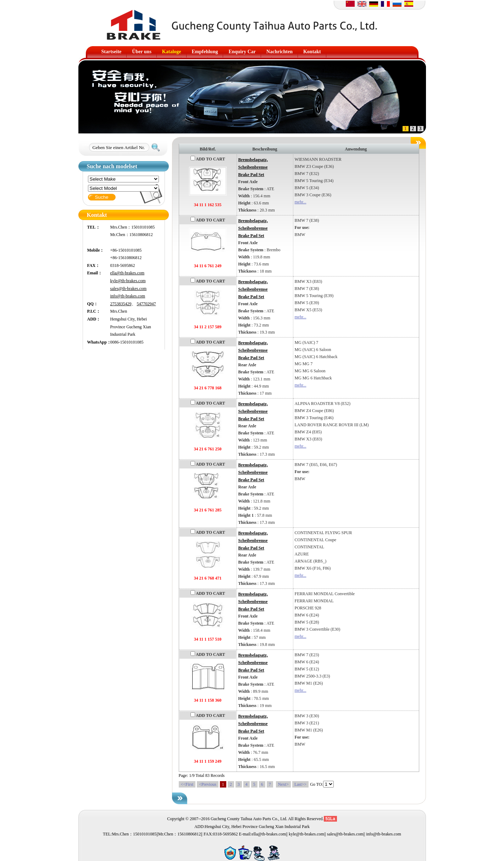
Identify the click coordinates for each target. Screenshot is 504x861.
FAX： (94, 265)
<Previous (208, 784)
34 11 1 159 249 (208, 761)
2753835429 (121, 304)
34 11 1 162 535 (208, 205)
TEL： (94, 227)
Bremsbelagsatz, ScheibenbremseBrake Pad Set (253, 167)
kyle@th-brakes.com (128, 281)
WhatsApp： (99, 342)
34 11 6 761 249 (208, 266)
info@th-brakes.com (128, 296)
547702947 (146, 304)
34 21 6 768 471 (208, 578)
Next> (283, 784)
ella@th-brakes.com (128, 273)
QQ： (93, 304)
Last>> (300, 784)
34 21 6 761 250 (208, 449)
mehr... (301, 202)
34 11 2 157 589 (208, 327)
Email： (95, 273)
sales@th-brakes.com (129, 289)
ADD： (94, 319)
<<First (187, 784)
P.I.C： (94, 311)
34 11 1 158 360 (208, 700)
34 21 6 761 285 (208, 510)
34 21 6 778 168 (208, 388)
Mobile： (96, 250)
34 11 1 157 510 (208, 639)
